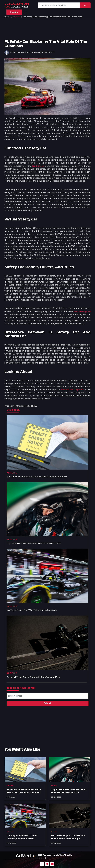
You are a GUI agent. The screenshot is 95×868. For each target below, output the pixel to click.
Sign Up (14, 12)
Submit (47, 703)
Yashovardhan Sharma (28, 52)
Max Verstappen (82, 311)
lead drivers (38, 166)
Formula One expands (72, 390)
